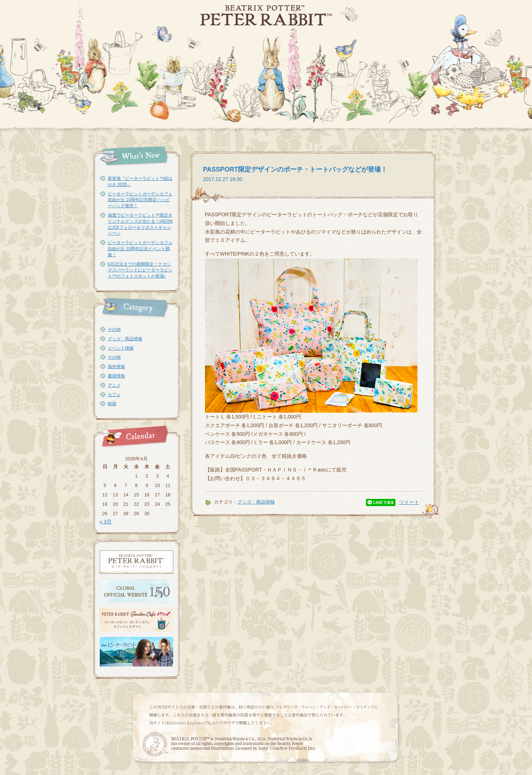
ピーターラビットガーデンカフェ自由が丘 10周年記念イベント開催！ (140, 249)
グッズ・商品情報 (125, 339)
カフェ (114, 395)
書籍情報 (116, 376)
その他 (114, 329)
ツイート (409, 502)
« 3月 (106, 522)
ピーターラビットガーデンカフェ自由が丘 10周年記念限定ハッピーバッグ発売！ (140, 200)
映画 (112, 404)
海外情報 (116, 367)
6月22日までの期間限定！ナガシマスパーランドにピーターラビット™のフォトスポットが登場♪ (140, 270)
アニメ (114, 385)
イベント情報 (121, 348)
